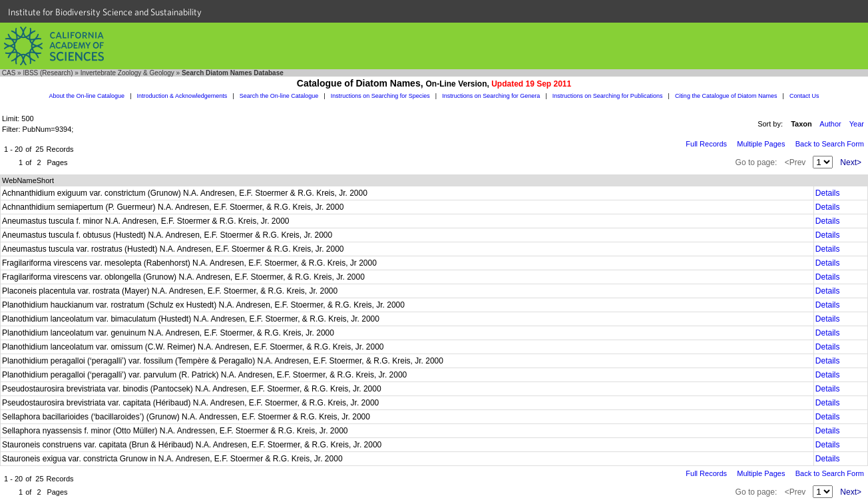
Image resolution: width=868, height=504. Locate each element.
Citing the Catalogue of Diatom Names (726, 96)
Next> (851, 162)
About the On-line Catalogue (87, 96)
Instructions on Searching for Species (380, 96)
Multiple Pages (761, 144)
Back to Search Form (830, 144)
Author (830, 124)
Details (828, 193)
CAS (9, 73)
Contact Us (804, 96)
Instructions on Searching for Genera (491, 96)
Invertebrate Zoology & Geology (127, 73)
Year (857, 124)
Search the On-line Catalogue (279, 96)
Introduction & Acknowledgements (182, 96)
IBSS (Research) (48, 73)
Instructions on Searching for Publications (608, 96)
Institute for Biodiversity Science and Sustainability (105, 12)
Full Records (706, 144)
